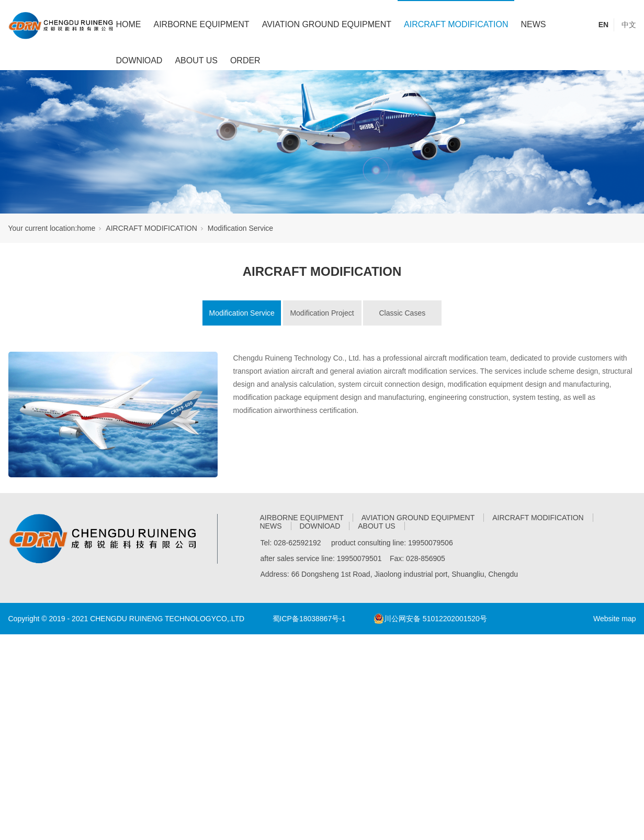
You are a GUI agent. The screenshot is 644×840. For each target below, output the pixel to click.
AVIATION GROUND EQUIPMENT (327, 24)
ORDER (245, 60)
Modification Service (240, 228)
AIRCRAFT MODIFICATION (456, 24)
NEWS (533, 24)
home (86, 228)
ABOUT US (196, 60)
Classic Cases (402, 313)
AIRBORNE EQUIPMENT (202, 24)
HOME (129, 24)
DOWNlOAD (139, 60)
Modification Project (322, 313)
